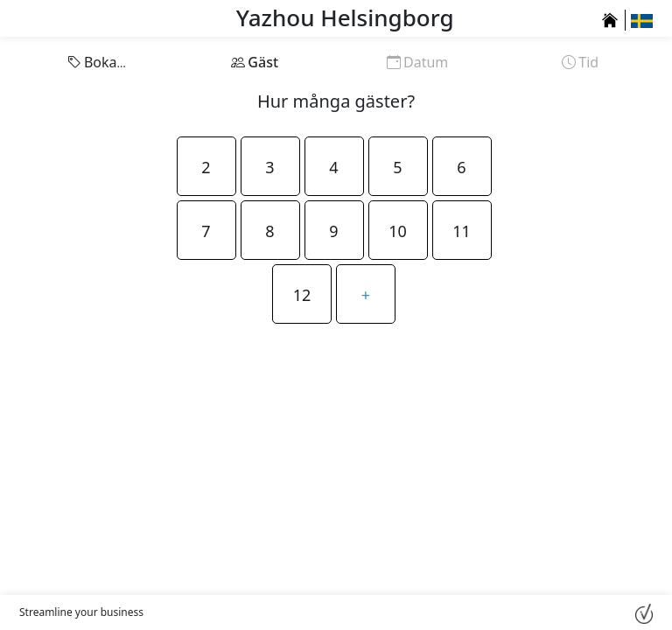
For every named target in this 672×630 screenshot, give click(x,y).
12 (302, 295)
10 (398, 231)
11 (462, 231)
